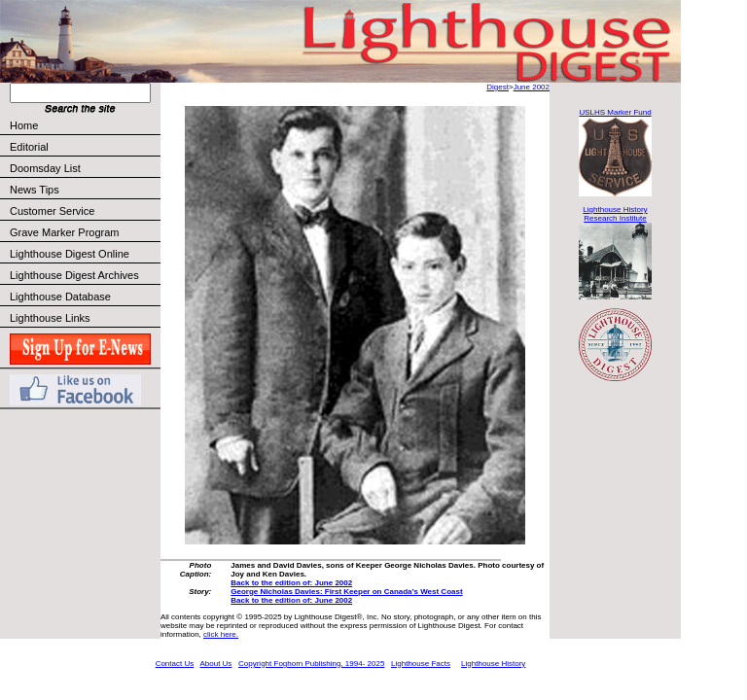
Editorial (84, 147)
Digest (498, 87)
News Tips (35, 190)
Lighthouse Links (50, 318)
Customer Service (84, 211)
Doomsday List (45, 168)
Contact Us (175, 664)
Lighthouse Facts (421, 664)
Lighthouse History (493, 664)
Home (24, 125)
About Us (215, 664)
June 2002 (532, 87)
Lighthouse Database (60, 297)
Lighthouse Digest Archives (74, 275)
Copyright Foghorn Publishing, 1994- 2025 (311, 664)
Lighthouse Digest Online (70, 254)
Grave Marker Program (64, 232)
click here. (221, 634)
